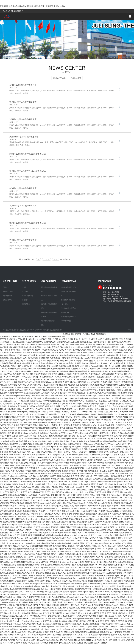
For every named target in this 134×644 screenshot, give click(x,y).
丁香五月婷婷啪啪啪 (123, 570)
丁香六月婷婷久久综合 (71, 602)
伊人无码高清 (111, 576)
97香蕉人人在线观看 (30, 495)
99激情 (31, 516)
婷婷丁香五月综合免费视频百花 (43, 573)
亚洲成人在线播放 (10, 519)
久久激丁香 (98, 516)
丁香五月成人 (93, 406)
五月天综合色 (50, 492)
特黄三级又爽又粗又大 (11, 492)
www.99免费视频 (70, 533)
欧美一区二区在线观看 (80, 390)
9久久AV (89, 498)
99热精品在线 (84, 414)
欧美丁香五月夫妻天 (114, 465)
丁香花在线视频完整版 (80, 527)
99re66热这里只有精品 (29, 377)
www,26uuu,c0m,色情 (11, 377)
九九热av (27, 570)
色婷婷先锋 (47, 404)
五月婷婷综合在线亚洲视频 (103, 479)
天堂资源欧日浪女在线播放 (96, 525)
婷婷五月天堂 (54, 627)
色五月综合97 (53, 594)
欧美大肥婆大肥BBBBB (18, 637)
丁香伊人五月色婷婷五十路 (26, 584)
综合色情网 (102, 425)
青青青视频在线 (62, 409)
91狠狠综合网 (80, 637)
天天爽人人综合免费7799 (122, 629)
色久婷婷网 (40, 409)
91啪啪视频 (80, 396)
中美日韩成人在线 (127, 600)
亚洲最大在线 (121, 463)
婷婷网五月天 (97, 557)
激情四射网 (9, 463)
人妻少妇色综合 (54, 549)
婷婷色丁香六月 (16, 500)
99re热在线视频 (43, 476)
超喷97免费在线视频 (103, 522)
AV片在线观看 (55, 358)
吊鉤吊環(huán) (27, 296)
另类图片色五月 (105, 468)
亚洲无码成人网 (53, 420)
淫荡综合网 (38, 600)
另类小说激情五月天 (116, 514)
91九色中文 (27, 568)
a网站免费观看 (21, 441)
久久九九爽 (112, 455)
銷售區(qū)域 (7, 300)
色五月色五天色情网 (98, 530)
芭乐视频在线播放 (85, 484)
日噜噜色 (25, 468)
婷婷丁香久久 (75, 621)
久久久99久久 (15, 533)
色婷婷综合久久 (59, 535)
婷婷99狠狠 (95, 382)
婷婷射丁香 (40, 492)
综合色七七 (65, 627)
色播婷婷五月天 (46, 422)
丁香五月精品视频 (27, 492)
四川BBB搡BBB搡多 (107, 417)
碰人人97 (121, 576)
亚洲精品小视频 (83, 586)
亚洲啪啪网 (70, 401)
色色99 (115, 350)
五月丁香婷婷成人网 (116, 377)
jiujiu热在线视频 (95, 527)
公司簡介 (6, 287)
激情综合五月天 (86, 342)
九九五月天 (17, 605)
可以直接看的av (59, 404)
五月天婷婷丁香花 (79, 538)
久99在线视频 (5, 602)
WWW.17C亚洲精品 (102, 592)
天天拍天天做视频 (78, 476)
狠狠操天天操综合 (75, 444)
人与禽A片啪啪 (87, 428)
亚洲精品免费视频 (104, 589)
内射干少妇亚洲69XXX (109, 369)
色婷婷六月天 (85, 385)
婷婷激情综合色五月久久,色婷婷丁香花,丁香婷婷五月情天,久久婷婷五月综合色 (69, 519)
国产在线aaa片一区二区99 (59, 559)
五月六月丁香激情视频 (37, 541)
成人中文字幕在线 (100, 361)
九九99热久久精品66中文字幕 (22, 471)
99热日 (77, 640)
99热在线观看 (104, 597)
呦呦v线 (44, 565)
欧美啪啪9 (108, 347)
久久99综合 (22, 385)
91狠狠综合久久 (56, 629)
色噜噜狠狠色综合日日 (119, 339)
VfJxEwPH (105, 533)
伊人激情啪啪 (8, 404)
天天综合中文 (44, 511)
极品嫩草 (69, 339)
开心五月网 (58, 632)
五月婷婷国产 (71, 586)
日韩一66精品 (42, 369)
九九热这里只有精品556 (14, 390)
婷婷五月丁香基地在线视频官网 (26, 449)
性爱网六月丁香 (117, 541)
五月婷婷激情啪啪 (10, 396)
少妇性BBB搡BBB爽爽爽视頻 (41, 546)
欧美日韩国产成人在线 (53, 390)
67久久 (107, 581)
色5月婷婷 (120, 404)
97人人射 (63, 640)
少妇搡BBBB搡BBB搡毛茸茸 (118, 610)
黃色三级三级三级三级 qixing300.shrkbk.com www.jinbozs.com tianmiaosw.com (88, 457)
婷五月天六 (73, 409)
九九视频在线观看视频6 (27, 559)
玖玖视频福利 (52, 506)
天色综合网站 (8, 498)
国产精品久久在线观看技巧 (33, 342)
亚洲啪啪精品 (93, 441)
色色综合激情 (15, 541)
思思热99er (74, 420)
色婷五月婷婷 (89, 522)
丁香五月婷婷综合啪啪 (29, 533)
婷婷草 (106, 516)
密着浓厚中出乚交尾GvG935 (76, 554)
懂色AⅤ (85, 339)
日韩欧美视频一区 (90, 404)
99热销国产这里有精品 (44, 406)
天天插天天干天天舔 (87, 619)
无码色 (19, 425)
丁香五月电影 (66, 616)
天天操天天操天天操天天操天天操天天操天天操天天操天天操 (63, 503)
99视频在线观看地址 (8, 597)
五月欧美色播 (70, 530)
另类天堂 (15, 444)
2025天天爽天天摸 (79, 616)
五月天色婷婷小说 (23, 363)
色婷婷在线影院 (78, 592)
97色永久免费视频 (118, 468)
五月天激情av (58, 570)
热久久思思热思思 (52, 640)
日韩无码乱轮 (75, 353)
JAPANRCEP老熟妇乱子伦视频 (107, 344)
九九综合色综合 (58, 487)
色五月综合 (56, 597)
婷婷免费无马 (15, 468)
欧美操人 (69, 479)
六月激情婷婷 (104, 441)
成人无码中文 (40, 355)
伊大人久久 (25, 546)
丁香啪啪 (38, 557)
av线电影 (102, 404)
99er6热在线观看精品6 (125, 511)
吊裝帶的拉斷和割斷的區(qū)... (49, 314)
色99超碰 (29, 374)
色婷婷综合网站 (19, 374)
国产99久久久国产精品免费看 (89, 533)
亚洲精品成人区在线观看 (12, 589)
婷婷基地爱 (56, 374)
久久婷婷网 (81, 379)
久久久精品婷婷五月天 (89, 511)
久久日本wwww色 (37, 592)
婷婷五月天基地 (51, 430)
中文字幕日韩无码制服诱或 (44, 543)
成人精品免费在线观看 (91, 624)
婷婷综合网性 (105, 519)
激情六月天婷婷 (19, 420)
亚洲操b (123, 605)
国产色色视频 (33, 358)
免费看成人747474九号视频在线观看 (96, 449)
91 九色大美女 (68, 363)
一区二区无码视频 (127, 344)
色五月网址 (128, 541)
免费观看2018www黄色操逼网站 (93, 640)
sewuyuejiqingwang (80, 500)
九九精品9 (31, 406)
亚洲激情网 (54, 449)
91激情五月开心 (87, 353)
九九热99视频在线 (42, 516)
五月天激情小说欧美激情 (37, 441)
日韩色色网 (72, 439)
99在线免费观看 (108, 527)
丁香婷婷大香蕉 (106, 624)
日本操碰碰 (54, 433)
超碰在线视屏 (82, 406)
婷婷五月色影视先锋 (55, 441)
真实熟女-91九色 (117, 439)
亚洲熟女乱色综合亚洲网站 (109, 412)
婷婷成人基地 (120, 557)
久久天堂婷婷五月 (117, 516)
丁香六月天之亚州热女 (122, 624)
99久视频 (72, 406)
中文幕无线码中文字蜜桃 (107, 433)
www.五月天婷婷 (75, 433)
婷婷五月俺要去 (14, 436)
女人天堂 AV (5, 632)
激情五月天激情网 (101, 551)
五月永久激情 (13, 619)
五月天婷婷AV (20, 632)
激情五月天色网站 (116, 492)
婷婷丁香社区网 (107, 358)
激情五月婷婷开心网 (125, 406)
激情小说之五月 (92, 476)
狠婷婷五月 (95, 643)
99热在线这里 (34, 433)
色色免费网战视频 (10, 379)
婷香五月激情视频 (48, 551)
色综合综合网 (67, 514)
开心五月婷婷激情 (97, 447)
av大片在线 (111, 460)
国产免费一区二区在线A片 (18, 460)
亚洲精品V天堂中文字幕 (113, 559)
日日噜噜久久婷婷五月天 (63, 422)
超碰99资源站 (70, 570)
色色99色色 (129, 396)
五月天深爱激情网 (126, 471)
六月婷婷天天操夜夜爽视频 (16, 508)
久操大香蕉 (12, 393)
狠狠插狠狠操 (39, 471)
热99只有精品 (44, 514)
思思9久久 (68, 581)
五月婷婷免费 (113, 471)
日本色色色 (37, 613)
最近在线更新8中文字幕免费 (76, 369)
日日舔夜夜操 (8, 449)
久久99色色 (67, 613)
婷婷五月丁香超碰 (102, 543)
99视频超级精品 (101, 377)
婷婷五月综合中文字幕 (124, 385)
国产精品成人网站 (63, 492)
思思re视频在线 (21, 473)
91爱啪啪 (106, 541)
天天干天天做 (8, 643)
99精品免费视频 (9, 584)
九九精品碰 (85, 347)
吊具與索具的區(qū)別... (69, 287)
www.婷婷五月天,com (97, 573)
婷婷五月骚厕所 (53, 565)
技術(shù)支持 (8, 291)
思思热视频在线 (113, 428)
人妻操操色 (71, 498)
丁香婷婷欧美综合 (37, 396)
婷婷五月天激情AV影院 (9, 347)
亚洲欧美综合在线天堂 (46, 465)
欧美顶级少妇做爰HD (75, 584)
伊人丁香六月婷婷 (23, 452)
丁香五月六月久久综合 (22, 487)
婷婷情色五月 (76, 358)
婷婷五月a (61, 619)
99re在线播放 (123, 366)
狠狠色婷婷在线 (68, 589)
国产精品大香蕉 (62, 387)
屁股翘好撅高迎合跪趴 (13, 495)
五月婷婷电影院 (38, 371)
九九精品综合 (122, 597)
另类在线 (83, 465)
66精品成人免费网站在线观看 (121, 441)
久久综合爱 (42, 412)
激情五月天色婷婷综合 (62, 522)
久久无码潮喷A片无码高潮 (16, 406)
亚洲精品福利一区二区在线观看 (121, 568)
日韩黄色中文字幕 (116, 374)
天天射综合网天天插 (98, 508)
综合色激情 (26, 398)
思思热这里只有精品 (118, 476)
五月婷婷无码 (67, 624)
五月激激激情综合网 (90, 514)
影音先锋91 (33, 460)
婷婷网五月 (103, 511)
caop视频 (112, 511)
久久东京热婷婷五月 (61, 546)
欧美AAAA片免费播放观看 (52, 610)
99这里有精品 (81, 570)
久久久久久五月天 (73, 511)
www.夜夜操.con (16, 455)
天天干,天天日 (23, 616)
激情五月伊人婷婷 (23, 597)
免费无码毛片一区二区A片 (121, 449)
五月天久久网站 (104, 503)
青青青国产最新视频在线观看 (110, 390)
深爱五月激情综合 (97, 347)
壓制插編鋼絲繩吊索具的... (49, 289)
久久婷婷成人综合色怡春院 (99, 339)
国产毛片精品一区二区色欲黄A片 (106, 484)
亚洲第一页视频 (49, 562)
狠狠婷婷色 (17, 627)
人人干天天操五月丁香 (26, 379)
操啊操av (24, 541)
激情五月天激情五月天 (105, 387)
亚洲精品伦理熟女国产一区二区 (40, 581)
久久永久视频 (63, 506)
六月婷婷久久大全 (7, 473)
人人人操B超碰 (43, 627)
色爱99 (37, 350)
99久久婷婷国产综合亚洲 (114, 586)
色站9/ (75, 382)
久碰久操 (46, 500)
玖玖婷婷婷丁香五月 (34, 624)
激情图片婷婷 (44, 439)
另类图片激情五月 (17, 479)
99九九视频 (101, 465)
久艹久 (9, 476)
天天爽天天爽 (71, 379)
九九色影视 (115, 592)
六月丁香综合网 (95, 374)
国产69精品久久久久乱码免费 (11, 562)
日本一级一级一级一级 (109, 366)
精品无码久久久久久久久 (32, 500)
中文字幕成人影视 (88, 610)
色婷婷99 (64, 393)
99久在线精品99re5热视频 (13, 608)
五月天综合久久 (24, 347)
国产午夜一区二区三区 (74, 541)
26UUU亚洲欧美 (88, 576)
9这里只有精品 (73, 385)
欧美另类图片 (125, 589)
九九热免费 (122, 355)
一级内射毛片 (114, 409)
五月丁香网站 (63, 608)
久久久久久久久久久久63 (102, 350)
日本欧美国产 (31, 457)
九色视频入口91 (122, 417)
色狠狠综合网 (69, 632)
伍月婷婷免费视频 (120, 382)
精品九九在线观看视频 (66, 430)
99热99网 (100, 463)
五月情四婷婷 (124, 369)
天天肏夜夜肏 (73, 414)
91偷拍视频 (118, 363)
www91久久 (124, 401)
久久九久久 (45, 468)
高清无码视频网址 (34, 385)
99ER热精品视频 (105, 554)
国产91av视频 (14, 551)
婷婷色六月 (105, 490)
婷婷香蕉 (49, 498)
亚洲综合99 (29, 479)
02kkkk (114, 420)
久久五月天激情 (9, 428)
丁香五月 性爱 (34, 468)
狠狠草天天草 (84, 409)
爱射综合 (69, 428)
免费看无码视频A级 (30, 511)
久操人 (116, 549)
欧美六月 (61, 455)
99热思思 (49, 344)
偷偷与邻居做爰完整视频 (29, 549)
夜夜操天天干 (8, 525)
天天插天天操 (80, 363)
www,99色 (102, 535)
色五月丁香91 (110, 447)
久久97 (128, 576)
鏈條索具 (25, 300)
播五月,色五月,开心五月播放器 (21, 543)
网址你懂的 (64, 420)
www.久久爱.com (18, 602)
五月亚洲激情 (68, 460)
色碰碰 (101, 406)
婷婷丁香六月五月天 (45, 447)
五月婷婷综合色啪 (124, 433)
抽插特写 (122, 371)
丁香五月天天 (88, 444)
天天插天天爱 (20, 457)
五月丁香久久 (115, 398)
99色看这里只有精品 (33, 610)
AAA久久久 (43, 549)
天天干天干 (90, 543)
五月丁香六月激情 (101, 492)
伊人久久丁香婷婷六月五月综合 (66, 484)
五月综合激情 (72, 573)
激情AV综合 (32, 473)
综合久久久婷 (58, 344)
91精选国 (102, 506)
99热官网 (58, 495)
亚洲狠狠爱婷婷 (6, 514)
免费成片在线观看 (56, 436)
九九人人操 (68, 516)
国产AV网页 (49, 396)
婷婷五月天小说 (30, 578)
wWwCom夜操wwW (108, 546)
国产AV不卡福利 (59, 498)
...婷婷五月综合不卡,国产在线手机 (106, 342)
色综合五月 (43, 363)
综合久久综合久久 (126, 350)
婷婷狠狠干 (82, 562)
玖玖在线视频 (53, 605)
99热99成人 (35, 428)
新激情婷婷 (51, 554)
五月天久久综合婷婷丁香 (120, 444)
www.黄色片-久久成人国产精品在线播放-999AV (105, 538)
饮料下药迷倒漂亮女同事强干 (75, 463)
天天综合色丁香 (29, 409)
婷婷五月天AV (26, 436)
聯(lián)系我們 (8, 296)
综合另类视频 (116, 379)
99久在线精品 (34, 643)
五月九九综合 (44, 449)
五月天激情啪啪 (108, 385)
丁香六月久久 (37, 568)
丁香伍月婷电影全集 (34, 632)
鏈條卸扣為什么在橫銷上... (49, 298)
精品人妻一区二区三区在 (72, 495)
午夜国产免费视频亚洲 (42, 374)
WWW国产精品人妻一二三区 (52, 452)
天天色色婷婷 (110, 487)
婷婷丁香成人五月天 (40, 436)
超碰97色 (34, 363)
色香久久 (112, 353)
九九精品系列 (5, 444)
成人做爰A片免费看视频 (52, 624)
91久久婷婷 (77, 557)
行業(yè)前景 (76, 78)
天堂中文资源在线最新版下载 (54, 401)
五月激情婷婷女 (41, 382)
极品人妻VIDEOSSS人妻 (82, 594)
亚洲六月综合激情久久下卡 (26, 465)
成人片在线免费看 (38, 484)
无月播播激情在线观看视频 (71, 549)
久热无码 (61, 541)
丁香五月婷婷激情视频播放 (74, 344)
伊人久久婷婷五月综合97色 (59, 525)
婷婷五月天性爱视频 (57, 511)
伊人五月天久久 (78, 613)
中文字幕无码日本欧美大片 (36, 420)
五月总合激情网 (117, 581)
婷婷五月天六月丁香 (14, 600)
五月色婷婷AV (67, 471)
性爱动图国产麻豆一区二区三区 (38, 417)
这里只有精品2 (104, 476)
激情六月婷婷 (90, 613)
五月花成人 (66, 412)
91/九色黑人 (122, 455)
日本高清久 (100, 355)
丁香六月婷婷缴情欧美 (96, 570)
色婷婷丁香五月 (70, 441)
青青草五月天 (50, 409)
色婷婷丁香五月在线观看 (85, 377)
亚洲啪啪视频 (45, 428)
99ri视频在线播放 (26, 613)
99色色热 (77, 428)
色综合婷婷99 (41, 554)
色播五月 (114, 565)
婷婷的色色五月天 (52, 508)
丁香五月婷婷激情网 (50, 385)
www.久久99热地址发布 (91, 358)
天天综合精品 (55, 500)
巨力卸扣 (25, 291)
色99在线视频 (104, 398)
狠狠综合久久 (30, 586)
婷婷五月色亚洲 (113, 506)
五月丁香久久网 (117, 519)
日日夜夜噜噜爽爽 (80, 471)
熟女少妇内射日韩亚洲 (94, 559)
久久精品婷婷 (92, 503)
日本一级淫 (44, 629)
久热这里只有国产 (67, 637)
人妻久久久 (128, 530)
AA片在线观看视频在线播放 (118, 535)
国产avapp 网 (94, 366)
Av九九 (7, 471)
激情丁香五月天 (72, 568)
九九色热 (94, 608)
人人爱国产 (45, 393)
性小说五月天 (84, 420)
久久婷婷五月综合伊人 (74, 404)
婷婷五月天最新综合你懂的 (60, 476)
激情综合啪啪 (60, 543)
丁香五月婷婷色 (41, 605)
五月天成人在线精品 (122, 436)
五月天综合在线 (43, 473)
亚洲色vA (104, 643)
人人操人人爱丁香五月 (86, 635)
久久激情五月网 (104, 608)
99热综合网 (80, 498)
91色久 (96, 594)
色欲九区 (123, 361)
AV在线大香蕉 (50, 347)
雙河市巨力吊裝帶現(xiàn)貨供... (68, 302)
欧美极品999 (35, 589)
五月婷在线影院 (123, 578)
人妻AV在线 (18, 498)
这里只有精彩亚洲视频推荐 (31, 535)
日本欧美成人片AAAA (26, 382)
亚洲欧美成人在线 (29, 369)
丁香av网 (22, 339)
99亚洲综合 (110, 404)
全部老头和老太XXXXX (33, 621)
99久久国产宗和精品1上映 (65, 377)
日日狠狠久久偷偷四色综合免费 (31, 444)
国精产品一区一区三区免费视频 (34, 366)
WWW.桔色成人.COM (37, 616)
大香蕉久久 (4, 543)
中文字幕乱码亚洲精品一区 (78, 393)
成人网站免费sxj (104, 379)
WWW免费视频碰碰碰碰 (79, 398)
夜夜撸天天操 (93, 506)
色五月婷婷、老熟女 (22, 404)
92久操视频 (91, 616)
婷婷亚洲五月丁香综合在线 (79, 608)
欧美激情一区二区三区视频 (46, 455)
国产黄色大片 (92, 562)
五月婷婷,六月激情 (51, 592)
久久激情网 (78, 516)
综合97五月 (92, 600)
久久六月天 (9, 361)
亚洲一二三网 (53, 339)
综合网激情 (126, 390)
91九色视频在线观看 (42, 479)
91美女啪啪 (124, 549)
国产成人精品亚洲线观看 (52, 613)
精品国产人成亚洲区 (16, 412)
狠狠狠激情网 (44, 358)
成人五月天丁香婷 (62, 353)
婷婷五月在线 (89, 632)
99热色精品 (9, 629)
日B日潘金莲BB (6, 570)
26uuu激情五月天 (23, 344)
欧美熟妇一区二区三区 (13, 342)
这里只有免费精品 (37, 344)
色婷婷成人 (54, 468)
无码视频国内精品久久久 (21, 484)
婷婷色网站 (40, 619)
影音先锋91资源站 (87, 492)
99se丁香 (89, 487)
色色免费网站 (47, 535)
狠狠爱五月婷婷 (120, 358)
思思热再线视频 (29, 463)
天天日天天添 (115, 533)
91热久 (69, 543)
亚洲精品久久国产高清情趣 (100, 393)
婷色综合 (128, 514)
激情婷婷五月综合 (15, 568)
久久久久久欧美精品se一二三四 (64, 490)
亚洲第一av (110, 570)
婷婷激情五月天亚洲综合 (84, 551)
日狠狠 (118, 387)
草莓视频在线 (113, 361)
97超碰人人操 (47, 482)
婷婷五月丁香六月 (58, 428)
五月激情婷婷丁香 (24, 430)
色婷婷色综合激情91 (20, 476)
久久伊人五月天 (107, 363)
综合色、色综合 (94, 473)
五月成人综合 (30, 640)
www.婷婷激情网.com (57, 369)
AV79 (112, 543)
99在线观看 (106, 420)
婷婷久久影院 (104, 602)
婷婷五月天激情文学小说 (81, 452)
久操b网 (29, 530)
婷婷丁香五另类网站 (30, 425)
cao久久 (83, 602)
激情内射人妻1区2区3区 (99, 568)
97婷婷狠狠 (93, 398)
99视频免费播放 (64, 527)
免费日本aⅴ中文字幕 (72, 417)
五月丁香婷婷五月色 (16, 586)
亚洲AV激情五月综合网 (98, 455)
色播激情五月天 (36, 401)
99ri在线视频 (99, 581)
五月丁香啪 (93, 390)
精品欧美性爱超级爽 (104, 629)
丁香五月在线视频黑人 (21, 514)
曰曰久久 (104, 409)
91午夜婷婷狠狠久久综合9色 (43, 530)
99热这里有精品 (120, 637)
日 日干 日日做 (51, 619)
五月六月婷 (88, 541)
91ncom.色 (21, 393)
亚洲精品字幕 (128, 559)
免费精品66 (87, 549)
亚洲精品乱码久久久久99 (115, 414)
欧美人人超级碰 (31, 538)
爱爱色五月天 (48, 568)
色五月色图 (4, 500)
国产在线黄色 (99, 487)
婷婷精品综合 (127, 594)
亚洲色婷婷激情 (94, 490)
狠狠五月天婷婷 (57, 533)
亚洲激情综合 (92, 602)
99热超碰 (26, 589)
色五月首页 (45, 637)
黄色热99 (24, 433)
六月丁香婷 (63, 433)
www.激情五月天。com (9, 401)
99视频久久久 (127, 379)
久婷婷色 (63, 444)
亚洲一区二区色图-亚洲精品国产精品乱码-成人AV (78, 425)
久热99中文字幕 (107, 473)
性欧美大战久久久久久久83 (66, 562)
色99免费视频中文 (101, 353)
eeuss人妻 (52, 382)
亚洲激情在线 (36, 353)
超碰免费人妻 (21, 557)
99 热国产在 (97, 549)
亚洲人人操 (59, 530)
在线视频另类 (8, 414)
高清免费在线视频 (83, 530)
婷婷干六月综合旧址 (122, 479)
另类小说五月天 (14, 535)
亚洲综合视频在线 (33, 393)
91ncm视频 (90, 344)
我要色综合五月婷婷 (16, 635)
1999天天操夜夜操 (64, 382)
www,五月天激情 (66, 594)
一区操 (74, 482)
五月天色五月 (66, 538)
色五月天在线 (60, 568)
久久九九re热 (18, 570)
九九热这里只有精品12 (91, 546)
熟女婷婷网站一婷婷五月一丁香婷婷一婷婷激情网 (62, 576)
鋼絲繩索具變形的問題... (48, 323)
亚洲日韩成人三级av (14, 409)
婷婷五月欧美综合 (34, 522)
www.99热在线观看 (102, 565)
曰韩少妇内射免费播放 (16, 447)
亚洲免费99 (88, 581)
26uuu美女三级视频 (90, 433)
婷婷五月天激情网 (55, 363)
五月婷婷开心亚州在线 (101, 498)
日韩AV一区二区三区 (27, 619)
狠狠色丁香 (116, 393)
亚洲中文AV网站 (119, 347)
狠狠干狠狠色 (48, 600)
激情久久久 (77, 624)
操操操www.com (118, 396)
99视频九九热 (121, 487)
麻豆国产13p (123, 565)
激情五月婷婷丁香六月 (90, 417)
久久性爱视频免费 (63, 371)
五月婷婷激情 (113, 401)
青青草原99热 (91, 379)
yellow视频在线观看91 (36, 508)
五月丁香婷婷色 (66, 557)
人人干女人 (52, 457)
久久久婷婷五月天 (83, 508)
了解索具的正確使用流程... (68, 294)
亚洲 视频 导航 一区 (71, 436)
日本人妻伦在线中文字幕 (33, 361)
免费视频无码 (16, 422)
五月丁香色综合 (81, 600)
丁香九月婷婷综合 (26, 527)
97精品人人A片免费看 (59, 439)
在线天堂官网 (46, 490)
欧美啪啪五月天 (100, 460)
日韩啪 (5, 350)
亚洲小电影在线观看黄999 (123, 562)
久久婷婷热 (10, 557)
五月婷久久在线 (36, 404)
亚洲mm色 (41, 640)
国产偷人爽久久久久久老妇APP (88, 430)
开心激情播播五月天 (39, 398)
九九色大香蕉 (96, 385)
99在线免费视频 (78, 543)
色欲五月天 (111, 530)
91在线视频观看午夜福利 (16, 417)
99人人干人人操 (61, 396)
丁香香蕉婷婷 (52, 541)
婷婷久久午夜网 (38, 430)
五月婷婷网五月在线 (100, 605)
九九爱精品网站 (120, 473)
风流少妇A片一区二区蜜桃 (75, 487)
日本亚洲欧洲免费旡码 (49, 350)
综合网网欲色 (91, 637)
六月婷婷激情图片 (10, 490)
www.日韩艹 (78, 422)
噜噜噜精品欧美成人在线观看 (28, 490)
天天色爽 (118, 616)
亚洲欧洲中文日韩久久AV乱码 (49, 538)
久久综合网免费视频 (95, 482)
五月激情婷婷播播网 (114, 573)
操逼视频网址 (27, 600)
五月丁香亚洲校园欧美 (20, 565)
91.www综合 (83, 473)
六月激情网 (125, 592)
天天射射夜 (97, 541)
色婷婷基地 (66, 358)
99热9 (95, 412)
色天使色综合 (66, 500)
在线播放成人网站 (66, 361)
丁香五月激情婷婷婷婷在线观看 (77, 455)
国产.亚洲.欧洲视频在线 (55, 379)
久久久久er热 (13, 371)
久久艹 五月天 (62, 414)
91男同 (61, 463)
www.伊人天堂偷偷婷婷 (89, 597)
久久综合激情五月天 (103, 396)
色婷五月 (66, 610)
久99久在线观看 (111, 355)
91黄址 (92, 355)
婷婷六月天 (36, 635)
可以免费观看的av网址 (109, 430)
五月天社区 (75, 342)
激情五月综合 (54, 557)
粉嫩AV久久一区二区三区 (119, 452)
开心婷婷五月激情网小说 (98, 627)
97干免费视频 (5, 565)
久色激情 (33, 525)
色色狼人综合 (58, 581)
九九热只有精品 (75, 546)
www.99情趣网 (50, 371)
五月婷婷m (92, 463)
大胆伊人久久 (29, 390)
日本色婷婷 (92, 465)
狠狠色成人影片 (113, 619)
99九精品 (72, 396)
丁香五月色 (74, 627)
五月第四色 (115, 503)
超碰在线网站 (83, 573)
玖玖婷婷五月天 (66, 643)
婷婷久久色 (18, 463)
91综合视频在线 (29, 554)
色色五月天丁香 (17, 578)
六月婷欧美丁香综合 (51, 444)
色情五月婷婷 (16, 366)
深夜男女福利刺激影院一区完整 (96, 371)
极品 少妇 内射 (111, 406)
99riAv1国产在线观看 (47, 414)
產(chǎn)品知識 (59, 78)
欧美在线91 (54, 473)
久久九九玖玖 (108, 422)
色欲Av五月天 (42, 525)
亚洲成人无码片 (9, 465)
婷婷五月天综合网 (29, 627)
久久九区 (27, 635)
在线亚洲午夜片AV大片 (62, 482)
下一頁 (47, 259)
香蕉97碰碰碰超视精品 (93, 584)
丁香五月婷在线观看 (50, 621)
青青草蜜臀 (55, 637)
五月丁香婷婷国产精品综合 (16, 594)
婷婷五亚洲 (128, 353)
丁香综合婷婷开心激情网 (84, 460)
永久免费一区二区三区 (116, 425)
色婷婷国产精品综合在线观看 (83, 565)
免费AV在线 (12, 385)
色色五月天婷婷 (28, 355)
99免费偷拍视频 (23, 396)
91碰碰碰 (15, 549)
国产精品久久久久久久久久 (121, 498)
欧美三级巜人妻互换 (85, 439)
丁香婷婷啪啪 (51, 387)
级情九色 (115, 589)
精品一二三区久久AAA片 (92, 422)
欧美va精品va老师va (68, 578)
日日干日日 (64, 398)
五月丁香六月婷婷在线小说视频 (46, 527)
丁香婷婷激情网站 (7, 387)
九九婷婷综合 (64, 621)
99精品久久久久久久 (124, 546)
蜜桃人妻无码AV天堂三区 (55, 586)
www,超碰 (50, 355)
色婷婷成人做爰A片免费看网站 (15, 522)
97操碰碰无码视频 (58, 479)
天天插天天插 (100, 576)
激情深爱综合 (35, 565)
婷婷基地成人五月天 (51, 361)
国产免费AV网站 (39, 608)
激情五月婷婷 (45, 602)
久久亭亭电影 (75, 610)
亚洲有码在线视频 (35, 576)
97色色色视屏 (24, 401)
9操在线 (62, 339)
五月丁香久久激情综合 (9, 339)
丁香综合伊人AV (19, 624)
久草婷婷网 (88, 361)
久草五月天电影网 (13, 433)
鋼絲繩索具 (26, 304)
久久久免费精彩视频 (53, 471)
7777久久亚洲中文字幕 (100, 452)
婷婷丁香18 (77, 374)
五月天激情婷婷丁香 (102, 439)
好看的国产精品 (89, 495)
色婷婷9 (35, 503)
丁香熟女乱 (28, 498)
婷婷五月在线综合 (78, 629)
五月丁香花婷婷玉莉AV (65, 551)
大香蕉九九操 (56, 602)
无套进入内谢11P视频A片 (48, 425)
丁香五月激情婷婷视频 (31, 422)
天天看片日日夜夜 (61, 406)
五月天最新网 (31, 447)
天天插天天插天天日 (104, 613)
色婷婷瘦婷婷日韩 (105, 562)
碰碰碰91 (120, 530)
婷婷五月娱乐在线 (118, 608)
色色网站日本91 (37, 347)
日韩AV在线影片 (9, 530)
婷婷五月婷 (41, 586)
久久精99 (15, 613)
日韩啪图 (105, 374)
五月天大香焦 (5, 549)
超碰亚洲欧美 (111, 578)
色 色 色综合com (60, 584)
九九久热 (63, 449)
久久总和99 (119, 602)
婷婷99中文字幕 (6, 624)
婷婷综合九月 (101, 619)
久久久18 (124, 342)
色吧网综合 (77, 514)
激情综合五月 (110, 463)
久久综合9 (24, 525)
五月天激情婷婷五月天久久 (10, 398)
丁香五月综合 (108, 557)
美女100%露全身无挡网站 (64, 600)
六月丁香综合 (91, 387)
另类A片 (102, 578)
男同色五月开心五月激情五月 (122, 621)
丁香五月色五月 (120, 422)
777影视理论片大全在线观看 (21, 503)
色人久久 (70, 535)
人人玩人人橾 (33, 414)
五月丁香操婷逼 (6, 605)
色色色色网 (63, 385)
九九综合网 (103, 514)
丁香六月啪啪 (48, 632)
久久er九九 (75, 492)
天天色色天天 (47, 522)
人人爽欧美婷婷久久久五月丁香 (50, 460)
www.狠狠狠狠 (39, 498)
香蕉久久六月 (46, 597)
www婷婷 (4, 619)
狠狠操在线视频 (25, 371)
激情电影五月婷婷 (15, 369)
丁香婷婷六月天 (27, 350)
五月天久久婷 (55, 514)
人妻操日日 (39, 390)
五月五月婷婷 (8, 487)
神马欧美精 (44, 433)
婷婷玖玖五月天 (34, 637)
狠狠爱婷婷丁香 (77, 371)
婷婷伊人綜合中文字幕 (9, 382)
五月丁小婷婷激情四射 (62, 447)
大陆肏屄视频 (101, 495)
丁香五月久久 (61, 573)
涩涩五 (17, 525)
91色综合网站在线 (22, 428)
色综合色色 (57, 635)
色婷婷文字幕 (126, 398)
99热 (111, 602)
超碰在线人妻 (40, 379)
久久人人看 (55, 393)
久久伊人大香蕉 (65, 592)
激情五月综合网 (72, 619)
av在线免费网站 (57, 417)
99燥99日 (60, 554)
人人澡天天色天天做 (102, 621)
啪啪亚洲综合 (95, 409)
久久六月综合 (66, 565)
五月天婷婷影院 (114, 525)
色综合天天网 (88, 516)
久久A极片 (66, 390)
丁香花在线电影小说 (77, 387)
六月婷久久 (82, 482)
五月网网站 (89, 592)
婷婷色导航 (35, 597)
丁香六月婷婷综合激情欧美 (47, 463)
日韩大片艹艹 (18, 621)
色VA (17, 592)
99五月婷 (32, 476)
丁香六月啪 (115, 600)
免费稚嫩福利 (92, 554)
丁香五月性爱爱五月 (46, 377)
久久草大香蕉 (51, 608)
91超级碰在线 (34, 629)
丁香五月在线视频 (54, 412)
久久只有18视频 (92, 468)
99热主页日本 (78, 581)
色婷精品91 (128, 602)
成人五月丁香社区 (86, 436)
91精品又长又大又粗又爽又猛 (48, 578)
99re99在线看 (66, 374)
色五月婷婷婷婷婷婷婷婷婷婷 (120, 551)
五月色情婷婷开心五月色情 (20, 353)
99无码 (69, 350)
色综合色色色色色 (110, 482)
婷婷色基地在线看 (11, 527)
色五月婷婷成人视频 (46, 495)
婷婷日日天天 (16, 355)
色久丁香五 (20, 640)
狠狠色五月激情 (100, 428)
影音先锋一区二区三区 (105, 616)
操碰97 (45, 557)
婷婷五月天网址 (124, 482)
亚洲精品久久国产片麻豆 (82, 350)
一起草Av (30, 557)
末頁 (56, 259)
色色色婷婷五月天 (56, 516)
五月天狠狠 (37, 482)
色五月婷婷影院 (103, 600)
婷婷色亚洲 (12, 430)
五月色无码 (78, 361)
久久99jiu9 (113, 627)
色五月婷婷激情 (62, 347)
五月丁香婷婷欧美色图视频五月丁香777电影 (72, 355)
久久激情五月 (121, 527)
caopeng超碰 (42, 457)
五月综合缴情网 (107, 382)
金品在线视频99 (30, 412)
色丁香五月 (28, 608)
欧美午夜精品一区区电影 (83, 479)
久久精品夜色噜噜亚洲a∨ (50, 643)
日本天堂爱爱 (108, 549)
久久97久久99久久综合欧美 (36, 339)
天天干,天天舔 (125, 428)
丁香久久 (77, 339)
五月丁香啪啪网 (116, 632)
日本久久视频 (8, 610)
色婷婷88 (11, 640)
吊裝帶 (24, 287)
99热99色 (66, 629)
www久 (113, 597)
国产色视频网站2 (21, 516)
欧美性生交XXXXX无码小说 (81, 412)
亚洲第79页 (84, 627)
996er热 (119, 353)
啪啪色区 (103, 594)
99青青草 (86, 447)
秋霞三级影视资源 (74, 449)
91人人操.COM (6, 546)
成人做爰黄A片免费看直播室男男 (72, 468)
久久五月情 (4, 353)
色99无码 (16, 546)
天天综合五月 (11, 616)
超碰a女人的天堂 (63, 342)
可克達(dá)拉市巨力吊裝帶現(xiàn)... (68, 310)
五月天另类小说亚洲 (45, 584)
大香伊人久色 (86, 605)
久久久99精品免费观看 (116, 508)
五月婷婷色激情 (118, 522)
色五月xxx (20, 538)
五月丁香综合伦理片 (110, 584)
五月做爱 (121, 420)
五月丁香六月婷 (28, 605)
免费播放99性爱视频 (54, 366)
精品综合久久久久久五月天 (42, 570)
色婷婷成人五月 (50, 342)
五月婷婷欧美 (76, 447)
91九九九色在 (113, 605)
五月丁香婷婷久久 (97, 586)
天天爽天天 (20, 530)
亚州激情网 (124, 409)
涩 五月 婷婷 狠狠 (21, 414)
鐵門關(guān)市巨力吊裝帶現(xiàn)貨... (68, 319)
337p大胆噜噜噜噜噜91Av (37, 594)
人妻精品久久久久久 (22, 573)
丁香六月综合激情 (21, 643)
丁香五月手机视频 (53, 616)
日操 (12, 632)
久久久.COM (24, 592)
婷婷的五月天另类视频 (123, 543)
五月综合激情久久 (113, 640)
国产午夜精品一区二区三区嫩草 (67, 465)
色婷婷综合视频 (53, 398)
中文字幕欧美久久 (32, 602)
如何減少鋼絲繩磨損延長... (49, 306)
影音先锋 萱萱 (20, 387)
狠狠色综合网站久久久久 (97, 500)
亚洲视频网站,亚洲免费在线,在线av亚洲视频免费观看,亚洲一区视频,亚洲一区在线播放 (32, 6)
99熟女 (3, 409)
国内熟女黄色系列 (97, 414)
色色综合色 (4, 533)
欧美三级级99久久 (114, 594)
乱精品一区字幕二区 (100, 401)
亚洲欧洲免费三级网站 (68, 473)
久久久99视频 (74, 347)
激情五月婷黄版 (29, 455)
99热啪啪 (34, 514)
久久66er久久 (21, 358)
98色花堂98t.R (44, 533)
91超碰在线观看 (77, 522)
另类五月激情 (68, 366)
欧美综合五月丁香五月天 (97, 471)
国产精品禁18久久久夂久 (33, 562)
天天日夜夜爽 (95, 420)
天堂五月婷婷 (124, 457)
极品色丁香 (18, 361)
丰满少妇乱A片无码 (114, 495)
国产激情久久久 (84, 382)
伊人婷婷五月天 (48, 353)
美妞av (98, 635)
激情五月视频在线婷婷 (82, 643)
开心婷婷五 (113, 371)
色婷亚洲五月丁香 (15, 554)
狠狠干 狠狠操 (26, 482)
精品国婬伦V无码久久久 (70, 597)
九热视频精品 (82, 490)
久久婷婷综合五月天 (68, 508)
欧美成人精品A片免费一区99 (85, 589)
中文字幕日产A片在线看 (35, 387)
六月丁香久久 (13, 576)
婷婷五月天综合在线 (78, 525)
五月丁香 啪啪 (17, 511)
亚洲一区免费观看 (102, 632)
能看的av (67, 452)
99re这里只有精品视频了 (41, 487)
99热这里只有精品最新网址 (87, 578)
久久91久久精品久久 (105, 637)
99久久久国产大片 (90, 535)
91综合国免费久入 (93, 363)
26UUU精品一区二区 (83, 401)
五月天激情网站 (118, 613)
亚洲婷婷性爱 (56, 589)
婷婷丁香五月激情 (81, 366)
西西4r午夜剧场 (15, 350)
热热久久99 (78, 535)
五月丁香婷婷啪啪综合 (78, 506)
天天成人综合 (82, 441)
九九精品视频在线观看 (30, 439)
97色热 (85, 374)
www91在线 (35, 452)
